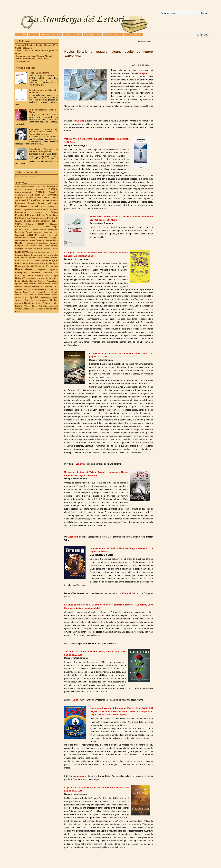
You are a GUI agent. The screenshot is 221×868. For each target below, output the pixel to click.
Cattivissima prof (33, 198)
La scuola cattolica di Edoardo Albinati (34, 56)
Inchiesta (46, 227)
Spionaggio (46, 297)
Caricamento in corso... (26, 176)
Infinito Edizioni (39, 230)
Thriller (54, 300)
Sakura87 (20, 278)
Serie (18, 281)
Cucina (43, 207)
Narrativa (22, 252)
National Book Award (33, 255)
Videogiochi (53, 306)
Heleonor (30, 224)
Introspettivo (33, 235)
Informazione (53, 230)
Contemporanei (27, 206)
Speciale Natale (44, 289)
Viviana (35, 309)
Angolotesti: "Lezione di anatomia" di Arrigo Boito (43, 150)
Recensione (24, 269)
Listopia (49, 240)
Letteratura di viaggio (48, 238)
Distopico (53, 210)
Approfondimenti (23, 192)
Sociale (33, 281)
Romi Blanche (35, 275)
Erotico (54, 212)
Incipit (55, 227)
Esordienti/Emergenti (27, 215)
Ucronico (19, 303)
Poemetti (30, 261)
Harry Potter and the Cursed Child (32, 59)
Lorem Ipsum (42, 243)
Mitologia (19, 249)
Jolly (43, 235)
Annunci (28, 189)
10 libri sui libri (23, 62)
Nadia (55, 249)
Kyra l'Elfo (53, 235)
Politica (45, 261)
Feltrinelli (52, 218)
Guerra (18, 224)
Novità (32, 258)
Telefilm (45, 300)
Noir (17, 258)
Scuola (42, 278)
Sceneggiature (32, 278)
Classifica (34, 200)
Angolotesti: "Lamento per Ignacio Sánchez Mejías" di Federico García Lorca (43, 132)
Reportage (53, 270)
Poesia (38, 261)
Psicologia (35, 263)
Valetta (43, 306)
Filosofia (19, 221)
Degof (25, 210)
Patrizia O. (20, 261)
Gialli (36, 221)
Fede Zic (43, 218)
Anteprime (41, 189)
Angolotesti (52, 186)
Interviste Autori (24, 232)
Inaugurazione (35, 227)
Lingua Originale (36, 240)
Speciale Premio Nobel (39, 292)
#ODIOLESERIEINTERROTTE (26, 186)
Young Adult (52, 309)
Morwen (38, 249)
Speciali (34, 297)
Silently (25, 281)
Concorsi (32, 203)
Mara (47, 246)
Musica (47, 249)
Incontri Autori (23, 230)
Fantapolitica (52, 215)
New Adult (54, 255)
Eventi (42, 215)
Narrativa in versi (37, 252)
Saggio (54, 275)
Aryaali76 (53, 192)
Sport (55, 297)
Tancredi (29, 300)
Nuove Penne (43, 258)
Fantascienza (23, 218)
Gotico (55, 221)
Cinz (17, 201)
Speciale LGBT (51, 286)
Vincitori (19, 309)
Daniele (19, 210)
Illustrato (54, 224)
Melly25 (54, 246)
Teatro (38, 300)
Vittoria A (27, 309)
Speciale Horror (43, 284)
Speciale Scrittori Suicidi (39, 295)
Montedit (29, 249)
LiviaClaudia (30, 243)
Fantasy (35, 218)
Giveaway (45, 221)
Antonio (53, 189)
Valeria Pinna (31, 306)
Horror (42, 224)
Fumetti (28, 221)
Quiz (56, 263)
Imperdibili (21, 227)
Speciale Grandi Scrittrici (26, 284)
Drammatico (21, 212)
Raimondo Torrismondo (46, 266)
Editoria (39, 212)
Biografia (19, 198)
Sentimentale (52, 278)
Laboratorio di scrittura (26, 238)
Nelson (46, 255)
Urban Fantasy (43, 303)
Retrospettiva (21, 273)
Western (42, 309)
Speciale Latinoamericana (26, 289)
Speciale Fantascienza (48, 281)
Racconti (20, 266)
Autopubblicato (37, 195)
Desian (31, 210)
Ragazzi (30, 266)
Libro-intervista (22, 240)
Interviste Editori (41, 232)
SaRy (47, 276)
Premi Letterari (23, 263)
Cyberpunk (53, 207)
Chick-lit (46, 198)
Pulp (43, 263)
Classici (24, 200)
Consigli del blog (48, 203)
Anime (18, 189)
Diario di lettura (42, 210)
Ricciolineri (36, 273)
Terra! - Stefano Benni (39, 73)
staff (18, 311)
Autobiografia (21, 195)
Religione (41, 270)
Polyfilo (53, 261)
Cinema (54, 198)
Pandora (54, 258)
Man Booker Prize (34, 246)
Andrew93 (42, 186)
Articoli (40, 192)
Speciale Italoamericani (33, 286)
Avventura (53, 195)
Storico (19, 300)
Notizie (24, 258)
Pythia (49, 263)
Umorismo (29, 303)
